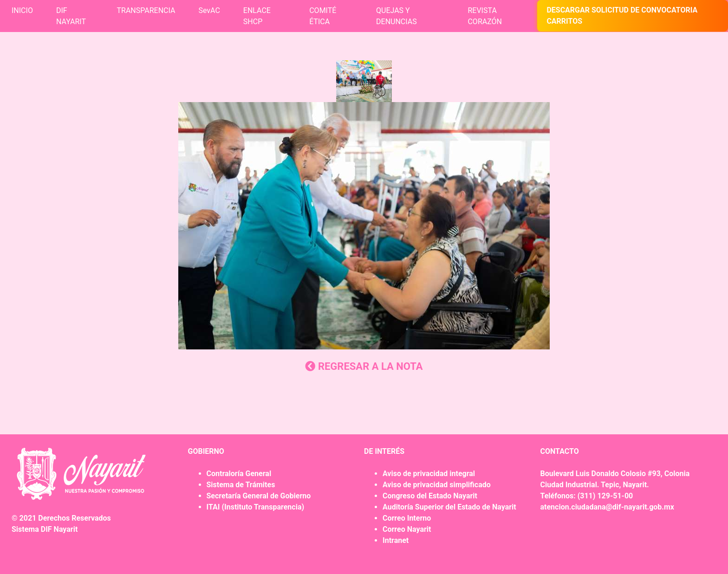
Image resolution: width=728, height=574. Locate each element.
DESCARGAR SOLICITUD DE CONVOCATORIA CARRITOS (622, 16)
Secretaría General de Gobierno (259, 496)
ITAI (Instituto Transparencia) (256, 507)
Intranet (396, 540)
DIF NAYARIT (71, 16)
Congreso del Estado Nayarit (430, 496)
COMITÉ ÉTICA (323, 16)
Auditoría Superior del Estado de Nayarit (449, 507)
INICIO (22, 10)
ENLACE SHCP (257, 16)
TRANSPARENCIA (146, 10)
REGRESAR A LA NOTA (364, 366)
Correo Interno (407, 518)
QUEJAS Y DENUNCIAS (396, 16)
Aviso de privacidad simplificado (437, 485)
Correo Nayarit (407, 529)
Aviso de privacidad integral (429, 474)
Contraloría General (239, 474)
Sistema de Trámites (241, 485)
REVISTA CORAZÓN (485, 16)
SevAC (209, 10)
